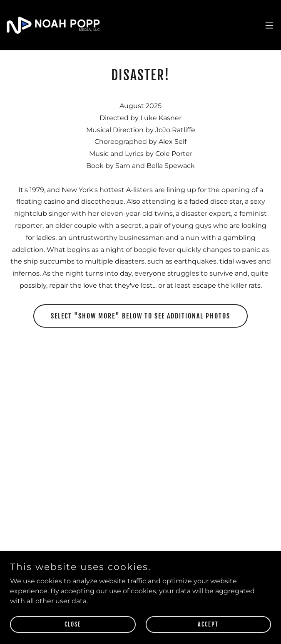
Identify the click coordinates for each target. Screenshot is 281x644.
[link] (53, 25)
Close (73, 624)
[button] (269, 25)
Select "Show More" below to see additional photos (140, 316)
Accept (208, 624)
